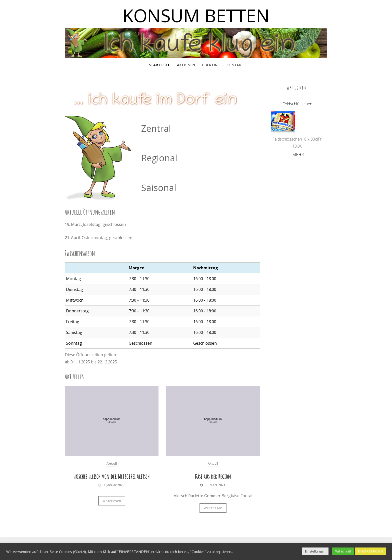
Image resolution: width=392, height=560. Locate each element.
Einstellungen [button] (315, 551)
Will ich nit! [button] (343, 551)
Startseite (159, 65)
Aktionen (186, 65)
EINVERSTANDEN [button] (370, 551)
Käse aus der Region (213, 476)
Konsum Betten (196, 15)
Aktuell (112, 463)
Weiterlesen (112, 501)
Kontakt (235, 65)
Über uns (211, 65)
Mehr (298, 155)
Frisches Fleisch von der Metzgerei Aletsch (112, 476)
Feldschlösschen (297, 104)
